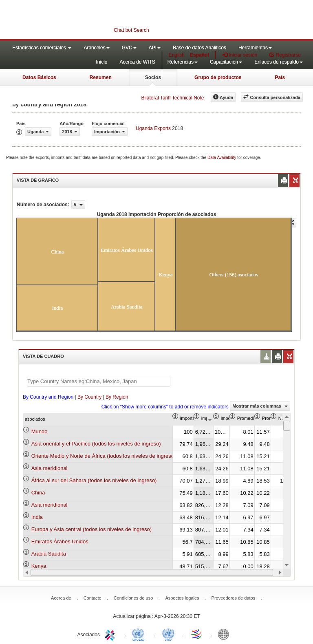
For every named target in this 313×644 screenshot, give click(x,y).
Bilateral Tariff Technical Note (172, 98)
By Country (89, 397)
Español (199, 55)
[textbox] (99, 381)
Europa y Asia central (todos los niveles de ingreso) (92, 529)
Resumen (101, 77)
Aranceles (96, 48)
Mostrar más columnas (260, 406)
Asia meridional (50, 468)
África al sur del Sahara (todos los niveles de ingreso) (94, 480)
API (155, 48)
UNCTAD (140, 634)
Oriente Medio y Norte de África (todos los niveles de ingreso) (104, 456)
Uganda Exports (153, 128)
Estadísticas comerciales (42, 48)
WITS (82, 20)
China (38, 493)
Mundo (40, 431)
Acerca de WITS (137, 62)
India (37, 517)
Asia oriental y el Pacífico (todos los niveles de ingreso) (96, 444)
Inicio (101, 62)
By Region (117, 397)
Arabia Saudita (49, 554)
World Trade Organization (197, 634)
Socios (153, 77)
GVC (129, 48)
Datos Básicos (39, 77)
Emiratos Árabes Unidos (60, 541)
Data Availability (222, 158)
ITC (111, 634)
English (177, 55)
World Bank (225, 634)
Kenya (39, 566)
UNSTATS (168, 634)
